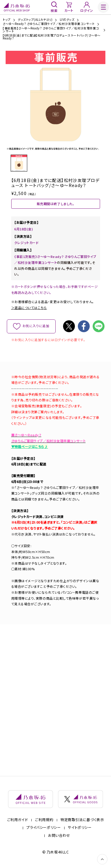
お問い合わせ (59, 835)
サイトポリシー (80, 828)
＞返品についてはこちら (29, 308)
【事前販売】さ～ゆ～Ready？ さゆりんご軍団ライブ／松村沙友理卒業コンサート (51, 30)
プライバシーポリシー (44, 828)
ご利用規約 (44, 820)
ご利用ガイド (18, 820)
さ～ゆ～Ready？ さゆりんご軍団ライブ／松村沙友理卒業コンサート (49, 24)
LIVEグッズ (67, 20)
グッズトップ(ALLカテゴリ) (35, 20)
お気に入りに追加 (36, 326)
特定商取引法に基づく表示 (82, 820)
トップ (7, 20)
